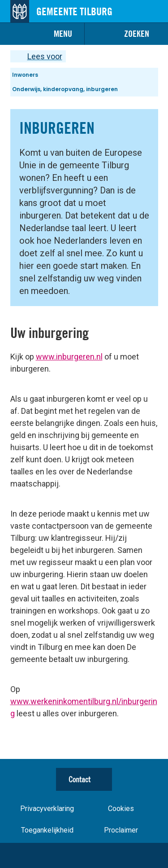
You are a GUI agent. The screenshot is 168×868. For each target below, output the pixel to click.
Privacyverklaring (47, 809)
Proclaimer (121, 830)
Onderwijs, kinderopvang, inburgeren (65, 89)
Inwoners (25, 75)
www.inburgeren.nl (69, 357)
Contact (80, 779)
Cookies (121, 809)
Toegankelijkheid (47, 830)
